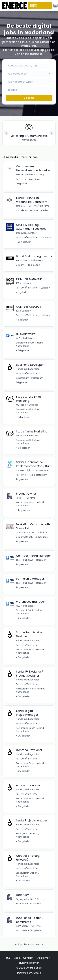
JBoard (37, 973)
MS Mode (21, 405)
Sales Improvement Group (30, 175)
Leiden (44, 288)
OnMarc (20, 206)
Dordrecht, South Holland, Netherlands (30, 344)
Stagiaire (34, 405)
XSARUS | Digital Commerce (31, 470)
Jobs (17, 958)
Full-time (21, 179)
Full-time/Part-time (39, 206)
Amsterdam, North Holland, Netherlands (31, 690)
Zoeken (29, 98)
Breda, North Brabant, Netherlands (27, 835)
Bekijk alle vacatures (29, 945)
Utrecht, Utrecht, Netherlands (32, 537)
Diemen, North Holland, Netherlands (28, 411)
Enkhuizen (21, 930)
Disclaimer (43, 958)
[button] (52, 133)
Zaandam (34, 179)
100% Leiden (22, 283)
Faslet (19, 498)
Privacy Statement (29, 963)
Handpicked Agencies (28, 369)
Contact (28, 958)
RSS (8, 958)
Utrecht (20, 265)
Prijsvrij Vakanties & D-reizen (31, 899)
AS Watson (22, 926)
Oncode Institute (25, 532)
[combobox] (29, 74)
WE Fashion (22, 260)
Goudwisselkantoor (26, 233)
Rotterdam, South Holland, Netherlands (30, 504)
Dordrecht (42, 560)
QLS (18, 338)
